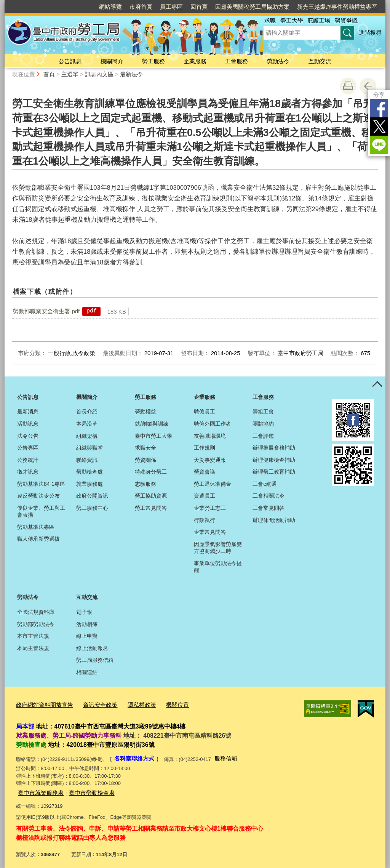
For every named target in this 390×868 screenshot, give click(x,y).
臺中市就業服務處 (38, 789)
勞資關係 (145, 460)
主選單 (70, 74)
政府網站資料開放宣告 (41, 704)
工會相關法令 (269, 496)
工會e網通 (265, 484)
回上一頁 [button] (368, 86)
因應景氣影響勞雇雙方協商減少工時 (218, 548)
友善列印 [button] (348, 86)
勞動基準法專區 (36, 527)
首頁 (49, 74)
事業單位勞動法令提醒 (218, 567)
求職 (270, 20)
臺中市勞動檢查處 (83, 789)
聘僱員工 (205, 412)
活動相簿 (87, 624)
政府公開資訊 (92, 496)
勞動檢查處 (90, 472)
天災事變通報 (210, 460)
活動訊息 (28, 424)
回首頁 (199, 7)
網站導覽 (110, 7)
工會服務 (237, 61)
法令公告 (28, 436)
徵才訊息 (28, 472)
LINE (379, 145)
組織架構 (87, 436)
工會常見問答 (269, 508)
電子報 (84, 612)
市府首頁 (141, 7)
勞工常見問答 (151, 508)
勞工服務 (153, 61)
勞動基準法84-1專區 (41, 484)
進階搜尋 (370, 33)
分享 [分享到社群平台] (379, 95)
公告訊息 (70, 61)
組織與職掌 (90, 448)
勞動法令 (278, 61)
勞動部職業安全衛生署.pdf (46, 311)
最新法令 (131, 74)
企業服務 (195, 61)
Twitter (379, 127)
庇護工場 (319, 20)
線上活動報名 (92, 648)
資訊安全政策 (90, 704)
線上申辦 (87, 636)
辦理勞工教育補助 (274, 472)
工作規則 (205, 448)
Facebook (379, 108)
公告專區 (28, 448)
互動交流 (320, 61)
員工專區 (171, 7)
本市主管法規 (33, 636)
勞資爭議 (346, 20)
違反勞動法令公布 (38, 496)
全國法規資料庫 (36, 612)
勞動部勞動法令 (36, 624)
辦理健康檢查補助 (274, 460)
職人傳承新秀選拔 (38, 539)
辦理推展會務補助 (274, 448)
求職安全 (145, 448)
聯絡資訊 (87, 460)
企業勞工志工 (210, 508)
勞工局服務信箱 (95, 660)
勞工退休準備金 (213, 484)
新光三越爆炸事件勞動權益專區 (337, 7)
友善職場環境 (210, 436)
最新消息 (28, 412)
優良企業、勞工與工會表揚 (41, 511)
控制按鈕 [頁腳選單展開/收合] (377, 385)
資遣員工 (205, 496)
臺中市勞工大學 (153, 436)
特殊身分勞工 (151, 472)
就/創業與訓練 (152, 424)
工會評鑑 (263, 436)
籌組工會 (263, 412)
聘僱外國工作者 (213, 424)
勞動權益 (145, 412)
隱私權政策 (128, 704)
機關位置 (160, 704)
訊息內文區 (99, 74)
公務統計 (28, 460)
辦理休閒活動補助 (274, 520)
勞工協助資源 (151, 496)
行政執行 (205, 520)
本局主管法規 (33, 648)
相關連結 (87, 672)
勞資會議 (205, 472)
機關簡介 (112, 61)
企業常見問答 (210, 532)
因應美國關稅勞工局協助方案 (252, 7)
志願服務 (145, 484)
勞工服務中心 (92, 508)
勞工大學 (292, 20)
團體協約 (263, 424)
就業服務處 (90, 484)
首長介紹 (87, 412)
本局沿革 (87, 424)
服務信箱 (219, 756)
